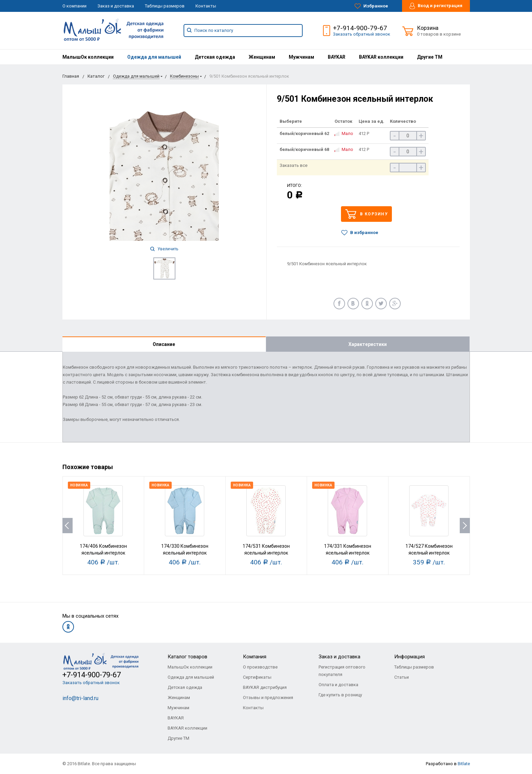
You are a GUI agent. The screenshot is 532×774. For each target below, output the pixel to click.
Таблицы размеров (165, 6)
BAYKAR (337, 57)
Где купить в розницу (340, 695)
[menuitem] (88, 57)
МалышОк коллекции (88, 57)
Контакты (206, 6)
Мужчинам (301, 57)
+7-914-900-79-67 (360, 28)
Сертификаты (257, 677)
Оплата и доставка (338, 685)
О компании (74, 6)
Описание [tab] (164, 344)
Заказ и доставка (116, 6)
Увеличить (164, 249)
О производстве (260, 667)
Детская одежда (215, 57)
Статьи (402, 677)
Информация (410, 657)
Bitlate (464, 764)
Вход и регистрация (436, 6)
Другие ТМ (430, 57)
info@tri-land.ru (80, 698)
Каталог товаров (187, 657)
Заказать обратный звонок (362, 34)
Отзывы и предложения (268, 698)
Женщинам (262, 57)
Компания (255, 657)
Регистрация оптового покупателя (342, 671)
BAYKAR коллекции (381, 57)
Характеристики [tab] (368, 344)
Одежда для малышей (154, 57)
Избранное (371, 6)
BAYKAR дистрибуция (265, 687)
